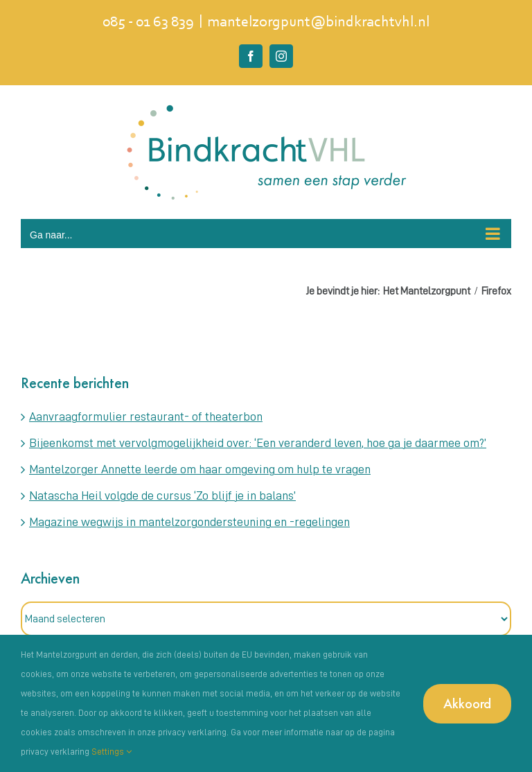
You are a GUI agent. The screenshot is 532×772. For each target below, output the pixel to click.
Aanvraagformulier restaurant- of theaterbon (146, 416)
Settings (112, 752)
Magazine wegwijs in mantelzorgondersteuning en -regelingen (189, 522)
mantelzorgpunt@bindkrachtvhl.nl (318, 23)
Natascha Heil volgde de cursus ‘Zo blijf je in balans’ (162, 495)
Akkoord (467, 703)
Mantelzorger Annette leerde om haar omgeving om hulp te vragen (200, 469)
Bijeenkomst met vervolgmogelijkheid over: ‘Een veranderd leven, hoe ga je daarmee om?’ (258, 443)
